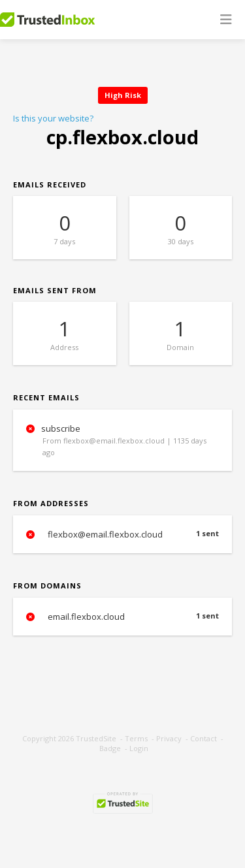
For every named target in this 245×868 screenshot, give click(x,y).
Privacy (169, 738)
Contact (204, 738)
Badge (110, 748)
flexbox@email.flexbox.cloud (122, 534)
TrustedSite (96, 738)
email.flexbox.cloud (122, 617)
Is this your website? (53, 118)
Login (139, 748)
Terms (136, 738)
